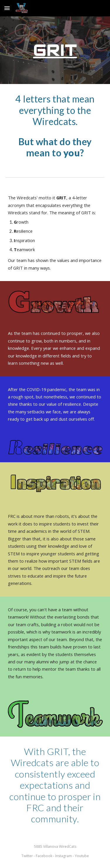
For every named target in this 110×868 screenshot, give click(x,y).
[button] (7, 8)
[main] (55, 50)
